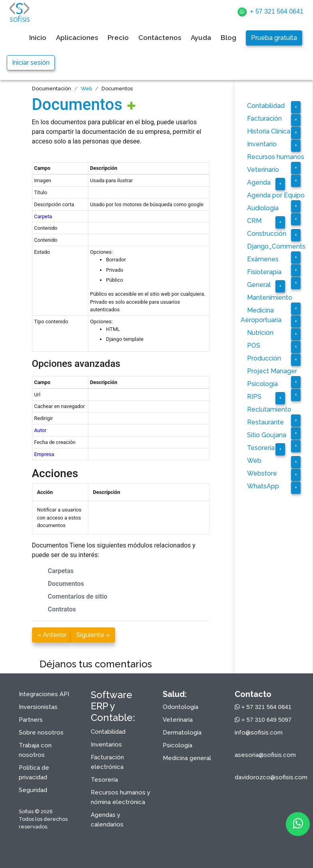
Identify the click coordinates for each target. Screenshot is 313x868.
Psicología (262, 384)
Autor (40, 430)
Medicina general (187, 758)
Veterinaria (178, 720)
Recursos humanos (276, 157)
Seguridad (33, 790)
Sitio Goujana (267, 435)
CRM (254, 221)
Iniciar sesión (31, 63)
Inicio (38, 38)
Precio (118, 38)
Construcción (267, 234)
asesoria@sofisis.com (265, 755)
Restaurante (265, 422)
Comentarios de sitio (78, 596)
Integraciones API (44, 694)
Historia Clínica (269, 131)
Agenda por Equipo (276, 195)
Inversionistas (38, 707)
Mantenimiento (270, 298)
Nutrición (260, 333)
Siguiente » (93, 635)
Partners (31, 720)
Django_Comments (276, 246)
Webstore (262, 473)
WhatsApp (263, 486)
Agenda (259, 182)
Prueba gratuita (274, 38)
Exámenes (263, 259)
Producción (264, 358)
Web (86, 89)
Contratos (62, 609)
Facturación (264, 118)
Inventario (262, 144)
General (259, 285)
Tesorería (261, 448)
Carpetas (61, 571)
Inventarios (106, 745)
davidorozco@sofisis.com (271, 777)
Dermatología (182, 733)
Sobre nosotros (41, 733)
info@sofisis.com (259, 733)
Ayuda (201, 38)
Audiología (263, 208)
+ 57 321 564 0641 (270, 12)
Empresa (44, 454)
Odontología (180, 707)
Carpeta (43, 216)
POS (254, 345)
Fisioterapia (264, 272)
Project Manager (272, 371)
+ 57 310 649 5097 (263, 720)
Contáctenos (160, 38)
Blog (228, 38)
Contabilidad (266, 106)
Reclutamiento (269, 409)
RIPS (254, 397)
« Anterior (52, 635)
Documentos (77, 105)
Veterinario (263, 170)
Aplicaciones (77, 38)
